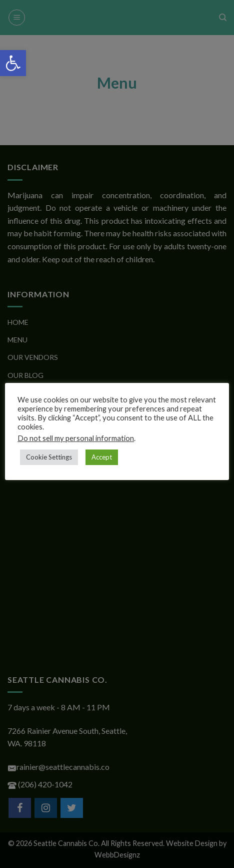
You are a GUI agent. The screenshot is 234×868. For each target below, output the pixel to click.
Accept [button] (102, 457)
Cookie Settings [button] (49, 457)
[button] (13, 63)
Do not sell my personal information (76, 438)
